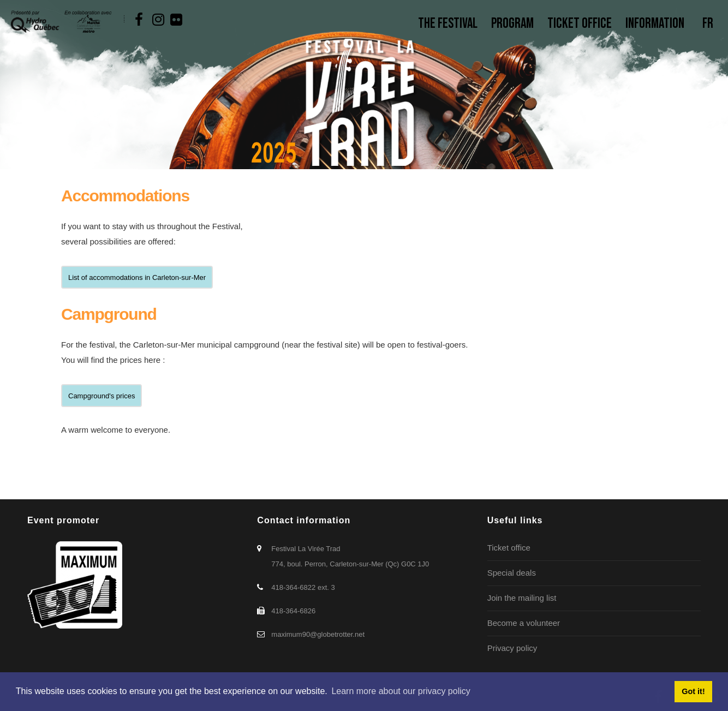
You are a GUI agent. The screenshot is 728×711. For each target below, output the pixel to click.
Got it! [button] (693, 691)
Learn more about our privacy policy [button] (401, 691)
